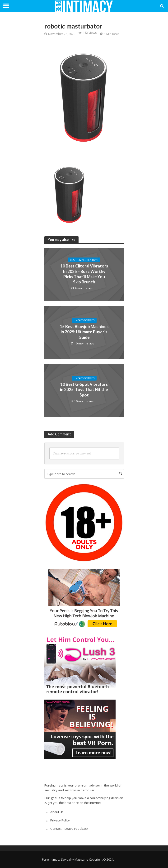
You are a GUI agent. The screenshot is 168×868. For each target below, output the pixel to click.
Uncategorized (84, 320)
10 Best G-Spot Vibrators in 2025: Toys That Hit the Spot (84, 390)
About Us (57, 812)
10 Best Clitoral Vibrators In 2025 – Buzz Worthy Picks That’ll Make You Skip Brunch (84, 274)
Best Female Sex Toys (84, 260)
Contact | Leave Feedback (69, 829)
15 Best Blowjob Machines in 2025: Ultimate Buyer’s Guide (84, 332)
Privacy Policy (60, 820)
